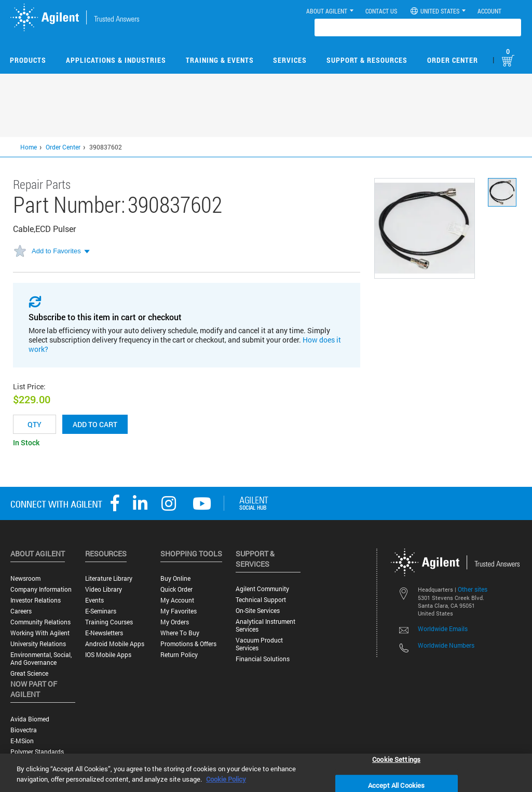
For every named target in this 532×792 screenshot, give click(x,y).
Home (29, 147)
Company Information (41, 589)
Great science (29, 673)
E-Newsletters (104, 633)
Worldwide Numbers (446, 645)
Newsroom (25, 578)
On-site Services (258, 611)
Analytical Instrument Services (265, 625)
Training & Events (220, 60)
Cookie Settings (396, 759)
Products (28, 60)
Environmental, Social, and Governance (41, 659)
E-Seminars (101, 611)
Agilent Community (262, 589)
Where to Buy (180, 633)
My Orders (175, 622)
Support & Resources (367, 60)
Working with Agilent (40, 633)
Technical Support (261, 600)
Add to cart (95, 424)
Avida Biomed (30, 719)
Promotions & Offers (188, 644)
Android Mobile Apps (115, 644)
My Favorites (179, 611)
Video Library (104, 589)
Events (94, 600)
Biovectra (24, 730)
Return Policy (179, 655)
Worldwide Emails (443, 629)
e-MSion (22, 741)
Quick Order (176, 589)
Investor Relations (36, 600)
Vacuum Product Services (259, 644)
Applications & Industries (116, 60)
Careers (21, 611)
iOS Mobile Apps (108, 655)
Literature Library (109, 578)
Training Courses (109, 622)
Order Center (453, 60)
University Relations (38, 644)
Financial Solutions (263, 659)
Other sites (473, 589)
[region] (266, 773)
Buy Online (175, 578)
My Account (177, 600)
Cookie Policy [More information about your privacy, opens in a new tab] (226, 779)
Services (290, 60)
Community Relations (40, 622)
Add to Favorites (56, 251)
